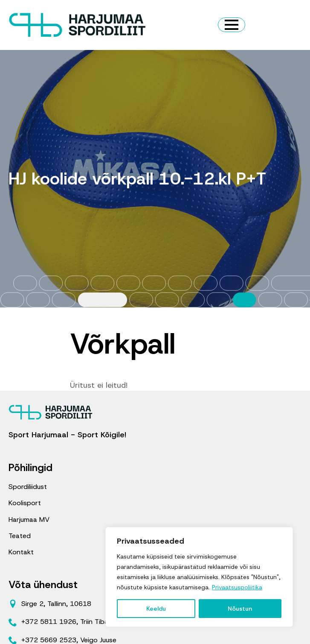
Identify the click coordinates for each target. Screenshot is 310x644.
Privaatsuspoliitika (237, 587)
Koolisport (25, 503)
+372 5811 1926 (49, 622)
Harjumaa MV (29, 520)
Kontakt (21, 552)
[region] (199, 577)
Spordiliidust (28, 487)
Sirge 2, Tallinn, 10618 (56, 604)
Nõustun (240, 609)
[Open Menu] (232, 25)
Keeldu (156, 609)
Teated (20, 536)
